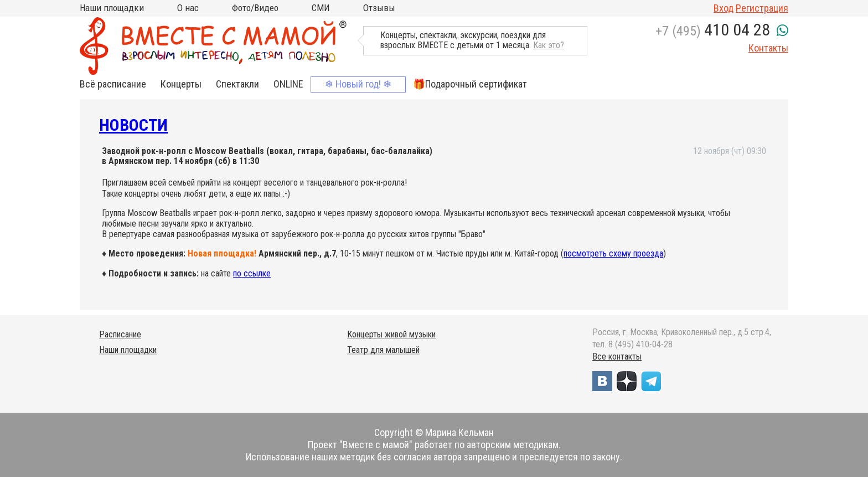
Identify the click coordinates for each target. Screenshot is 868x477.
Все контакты (617, 357)
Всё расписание (113, 84)
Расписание (120, 334)
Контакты (768, 48)
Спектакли (237, 84)
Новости (133, 125)
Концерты (181, 84)
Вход (724, 8)
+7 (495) (713, 31)
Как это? (549, 45)
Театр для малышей (383, 350)
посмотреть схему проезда (613, 253)
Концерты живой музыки (391, 334)
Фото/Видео (255, 8)
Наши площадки (112, 8)
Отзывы (379, 8)
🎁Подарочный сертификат (470, 84)
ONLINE (288, 84)
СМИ (321, 8)
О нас (188, 8)
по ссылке (252, 273)
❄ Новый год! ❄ (358, 84)
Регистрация (762, 8)
